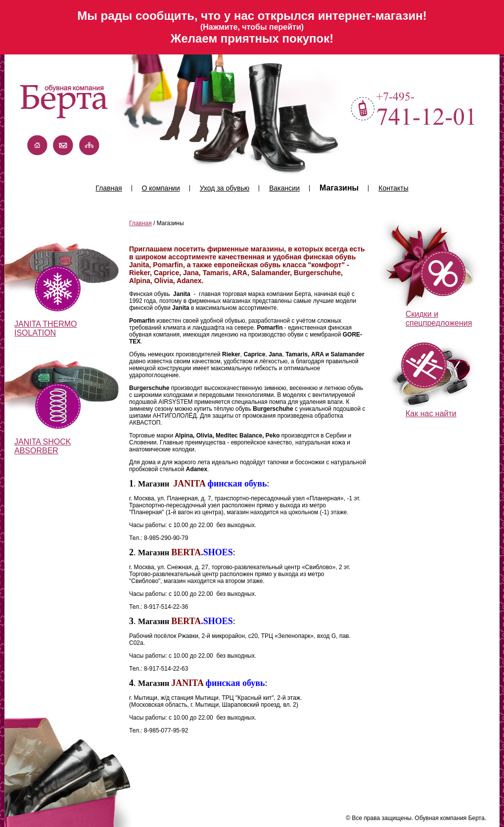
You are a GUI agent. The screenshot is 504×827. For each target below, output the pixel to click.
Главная (109, 188)
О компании (161, 188)
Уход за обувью (225, 188)
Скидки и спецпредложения (439, 318)
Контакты (393, 188)
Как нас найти (431, 413)
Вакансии (284, 188)
